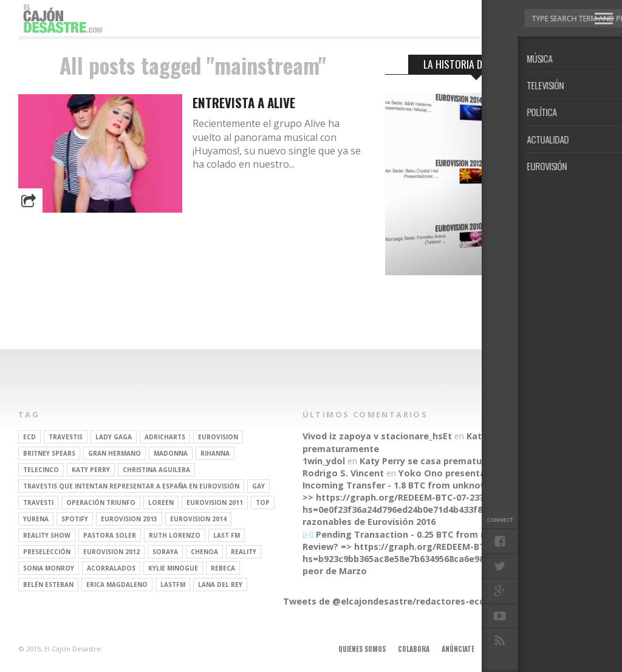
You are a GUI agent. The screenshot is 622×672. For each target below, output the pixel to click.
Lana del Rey (220, 585)
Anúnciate (458, 649)
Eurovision (218, 437)
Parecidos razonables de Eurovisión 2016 (422, 516)
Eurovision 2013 (129, 519)
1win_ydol (324, 461)
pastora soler (110, 535)
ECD (29, 437)
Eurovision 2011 (215, 502)
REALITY (244, 552)
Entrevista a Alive (244, 102)
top (263, 502)
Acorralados (111, 568)
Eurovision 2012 (111, 552)
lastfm (173, 585)
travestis (66, 437)
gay (258, 486)
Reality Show (47, 535)
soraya (165, 552)
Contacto (551, 649)
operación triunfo (101, 502)
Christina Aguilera (156, 470)
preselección (47, 552)
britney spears (49, 453)
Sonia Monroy (49, 568)
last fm (227, 535)
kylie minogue (173, 568)
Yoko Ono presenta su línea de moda (481, 473)
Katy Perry (91, 470)
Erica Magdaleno (117, 585)
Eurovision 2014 (198, 519)
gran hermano (114, 453)
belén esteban (48, 585)
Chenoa (204, 552)
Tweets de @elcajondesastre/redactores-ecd (384, 601)
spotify (75, 519)
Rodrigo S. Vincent (343, 473)
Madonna (171, 453)
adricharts (165, 437)
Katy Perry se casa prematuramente (440, 461)
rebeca (223, 568)
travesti (38, 502)
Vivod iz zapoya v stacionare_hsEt (377, 436)
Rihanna (215, 453)
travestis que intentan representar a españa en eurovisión (131, 486)
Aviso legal (504, 649)
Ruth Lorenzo (175, 535)
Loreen (161, 502)
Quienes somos (362, 649)
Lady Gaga (114, 437)
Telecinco (41, 470)
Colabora (414, 649)
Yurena (36, 519)
